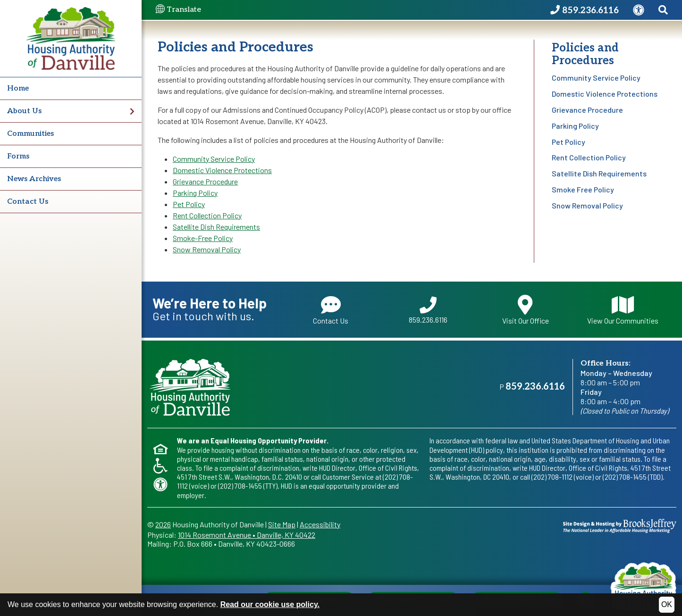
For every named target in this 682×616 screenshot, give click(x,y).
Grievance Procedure (587, 110)
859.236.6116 (428, 310)
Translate (178, 10)
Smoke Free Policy (583, 189)
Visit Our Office (526, 310)
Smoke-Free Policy (203, 238)
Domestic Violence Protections (605, 94)
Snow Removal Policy (587, 205)
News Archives (34, 179)
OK (667, 604)
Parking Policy (575, 126)
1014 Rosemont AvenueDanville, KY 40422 (247, 535)
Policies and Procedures (585, 54)
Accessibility (320, 524)
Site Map (282, 524)
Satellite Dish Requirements (599, 173)
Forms (18, 156)
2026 (163, 524)
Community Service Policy (596, 78)
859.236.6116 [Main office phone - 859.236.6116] (535, 387)
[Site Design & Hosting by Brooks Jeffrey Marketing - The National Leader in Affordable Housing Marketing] (620, 525)
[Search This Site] (663, 10)
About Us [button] (71, 111)
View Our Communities (623, 310)
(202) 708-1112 (552, 477)
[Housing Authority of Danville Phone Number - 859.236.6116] (585, 10)
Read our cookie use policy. (270, 604)
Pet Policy (568, 142)
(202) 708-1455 (240, 486)
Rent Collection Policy (589, 157)
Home (18, 88)
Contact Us (28, 202)
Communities (30, 134)
